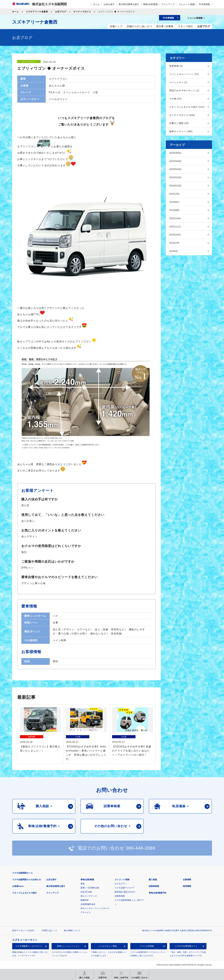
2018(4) (174, 251)
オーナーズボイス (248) (182, 115)
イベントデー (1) (178, 82)
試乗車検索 (154, 886)
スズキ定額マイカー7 (124, 888)
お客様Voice (18, 886)
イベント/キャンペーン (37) (184, 74)
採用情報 (187, 886)
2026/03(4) (175, 169)
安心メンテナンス (89, 896)
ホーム (96, 4)
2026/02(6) (175, 177)
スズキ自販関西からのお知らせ (27, 880)
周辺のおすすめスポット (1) (184, 90)
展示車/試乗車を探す (129, 4)
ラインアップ (168, 4)
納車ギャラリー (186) (181, 131)
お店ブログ (61, 12)
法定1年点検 (86, 892)
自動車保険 (120, 896)
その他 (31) (176, 99)
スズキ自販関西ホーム (22, 873)
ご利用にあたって (49, 930)
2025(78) (174, 194)
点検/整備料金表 (88, 904)
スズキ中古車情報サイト (186, 946)
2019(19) (174, 243)
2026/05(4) (175, 153)
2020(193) (175, 235)
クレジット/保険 (187, 4)
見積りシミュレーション (68, 946)
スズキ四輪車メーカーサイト (29, 946)
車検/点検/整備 (150, 4)
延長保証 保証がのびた (125, 892)
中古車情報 (204, 4)
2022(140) (175, 218)
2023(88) (174, 210)
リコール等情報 (147, 946)
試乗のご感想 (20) (179, 123)
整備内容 (85, 900)
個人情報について (72, 930)
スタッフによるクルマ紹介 (25, 893)
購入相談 (153, 880)
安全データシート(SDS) (23, 930)
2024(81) (174, 202)
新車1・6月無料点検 (90, 888)
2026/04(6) (175, 161)
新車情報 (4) (176, 66)
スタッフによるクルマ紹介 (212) (187, 107)
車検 (83, 884)
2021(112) (175, 227)
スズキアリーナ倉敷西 (37, 12)
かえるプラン (121, 884)
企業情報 (187, 880)
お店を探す (109, 4)
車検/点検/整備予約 (158, 893)
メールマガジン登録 (107, 946)
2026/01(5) (175, 186)
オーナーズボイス (82, 12)
